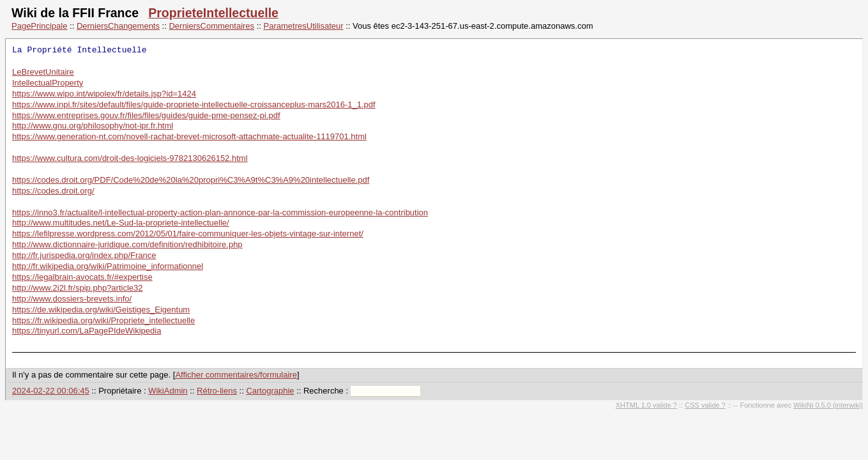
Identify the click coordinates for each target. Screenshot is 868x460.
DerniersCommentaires (211, 26)
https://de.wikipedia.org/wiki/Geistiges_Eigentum (101, 310)
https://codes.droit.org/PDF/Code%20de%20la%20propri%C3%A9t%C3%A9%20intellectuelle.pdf (191, 180)
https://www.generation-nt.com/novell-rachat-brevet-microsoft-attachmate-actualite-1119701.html (189, 136)
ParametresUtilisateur (304, 26)
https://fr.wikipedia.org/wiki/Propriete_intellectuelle (103, 320)
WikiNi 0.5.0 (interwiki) (828, 405)
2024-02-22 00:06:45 (51, 391)
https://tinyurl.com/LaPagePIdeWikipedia (87, 331)
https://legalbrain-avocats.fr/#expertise (82, 277)
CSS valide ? (705, 405)
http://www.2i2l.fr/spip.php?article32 (78, 288)
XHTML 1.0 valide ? (646, 405)
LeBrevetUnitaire (43, 72)
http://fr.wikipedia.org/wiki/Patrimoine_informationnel (108, 266)
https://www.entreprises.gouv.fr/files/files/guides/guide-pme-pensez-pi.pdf (146, 115)
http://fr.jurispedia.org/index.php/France (84, 255)
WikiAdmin (168, 391)
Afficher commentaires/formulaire (236, 375)
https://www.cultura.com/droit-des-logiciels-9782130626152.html (130, 158)
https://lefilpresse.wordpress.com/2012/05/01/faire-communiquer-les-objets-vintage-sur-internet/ (188, 234)
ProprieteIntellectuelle (213, 13)
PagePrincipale (39, 26)
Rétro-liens (217, 391)
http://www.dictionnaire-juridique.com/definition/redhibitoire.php (127, 244)
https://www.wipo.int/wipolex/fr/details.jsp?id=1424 (104, 94)
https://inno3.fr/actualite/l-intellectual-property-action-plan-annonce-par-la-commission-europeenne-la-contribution (220, 212)
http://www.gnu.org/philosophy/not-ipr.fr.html (93, 126)
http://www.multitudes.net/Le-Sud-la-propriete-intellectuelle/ (121, 223)
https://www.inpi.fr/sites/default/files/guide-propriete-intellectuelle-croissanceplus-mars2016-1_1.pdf (194, 104)
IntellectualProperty (48, 83)
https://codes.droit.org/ (53, 191)
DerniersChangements (118, 26)
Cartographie (270, 391)
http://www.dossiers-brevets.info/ (72, 299)
